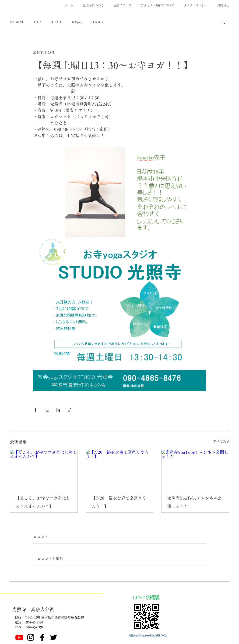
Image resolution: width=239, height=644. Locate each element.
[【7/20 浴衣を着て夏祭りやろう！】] (120, 469)
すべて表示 (221, 441)
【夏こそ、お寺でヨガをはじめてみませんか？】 (43, 502)
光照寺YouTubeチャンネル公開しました (194, 502)
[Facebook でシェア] (35, 410)
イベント (56, 22)
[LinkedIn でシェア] (58, 410)
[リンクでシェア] (70, 410)
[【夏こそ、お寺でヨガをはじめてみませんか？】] (44, 469)
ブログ (37, 22)
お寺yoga (77, 22)
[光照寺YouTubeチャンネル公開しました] (195, 469)
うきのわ (97, 22)
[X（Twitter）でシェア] (47, 410)
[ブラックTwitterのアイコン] (54, 637)
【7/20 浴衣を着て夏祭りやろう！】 (119, 502)
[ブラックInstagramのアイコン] (31, 637)
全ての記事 (17, 22)
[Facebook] (42, 637)
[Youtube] (19, 637)
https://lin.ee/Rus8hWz (148, 635)
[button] (223, 22)
